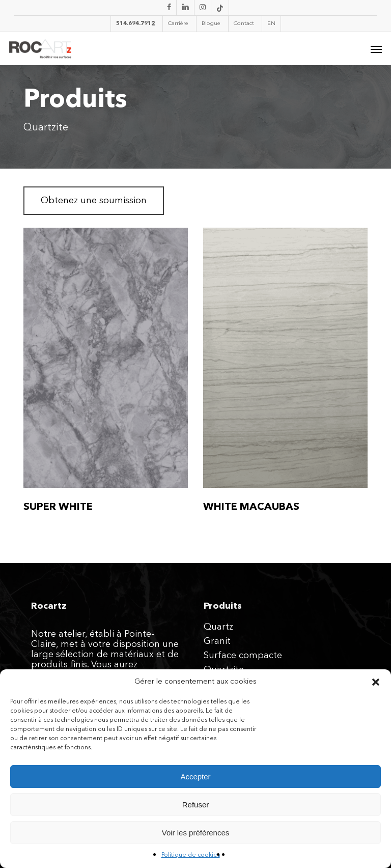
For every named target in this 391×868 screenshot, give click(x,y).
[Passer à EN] (271, 24)
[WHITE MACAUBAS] (285, 358)
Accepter (195, 777)
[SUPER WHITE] (106, 358)
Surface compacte (243, 656)
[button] (376, 682)
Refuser (196, 805)
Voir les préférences (196, 833)
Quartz (218, 627)
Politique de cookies (191, 855)
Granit (217, 641)
